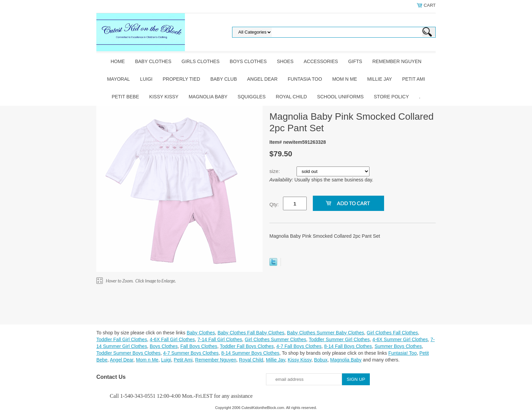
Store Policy (391, 97)
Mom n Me (345, 79)
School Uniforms (340, 97)
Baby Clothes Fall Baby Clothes (251, 333)
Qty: (274, 204)
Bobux (321, 360)
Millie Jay (379, 79)
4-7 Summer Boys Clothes (191, 353)
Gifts (355, 61)
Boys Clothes (248, 61)
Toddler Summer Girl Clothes (339, 339)
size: (275, 171)
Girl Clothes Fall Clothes (392, 333)
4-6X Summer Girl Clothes (400, 339)
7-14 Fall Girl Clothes (220, 339)
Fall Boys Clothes (199, 346)
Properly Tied (181, 79)
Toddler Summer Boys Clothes (128, 353)
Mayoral (118, 79)
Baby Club (224, 79)
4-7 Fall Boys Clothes (299, 346)
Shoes (285, 61)
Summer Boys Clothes (398, 346)
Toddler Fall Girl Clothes (122, 339)
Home (118, 61)
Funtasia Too (305, 79)
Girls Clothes (201, 61)
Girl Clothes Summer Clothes (275, 339)
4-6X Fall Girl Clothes (172, 339)
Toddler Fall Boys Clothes (247, 346)
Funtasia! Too (402, 353)
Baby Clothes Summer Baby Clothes (326, 333)
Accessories (321, 61)
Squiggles (251, 97)
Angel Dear (262, 79)
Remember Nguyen (397, 61)
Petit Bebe (125, 97)
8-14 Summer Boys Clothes (250, 353)
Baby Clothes (153, 61)
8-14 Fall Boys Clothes (348, 346)
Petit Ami (413, 79)
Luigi (146, 79)
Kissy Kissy (164, 97)
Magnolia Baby (208, 97)
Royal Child (291, 97)
